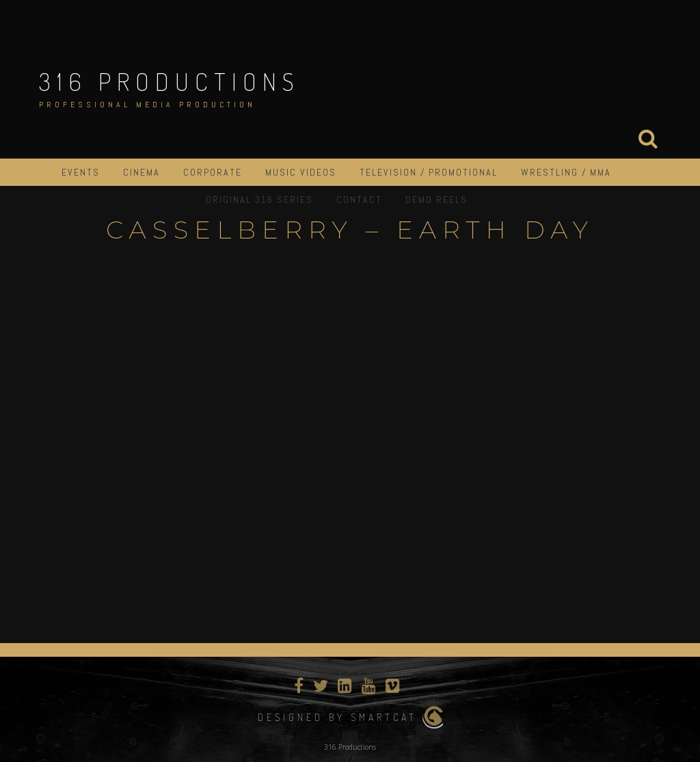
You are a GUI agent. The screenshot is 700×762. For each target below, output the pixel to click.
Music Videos (301, 172)
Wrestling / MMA (566, 172)
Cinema (142, 172)
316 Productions (170, 81)
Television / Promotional (429, 172)
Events (81, 172)
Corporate (213, 172)
